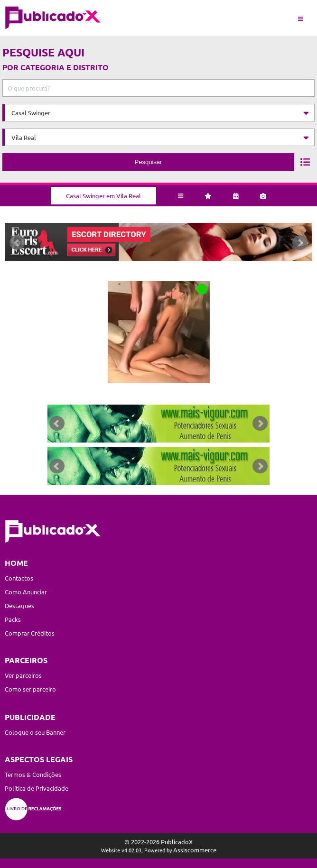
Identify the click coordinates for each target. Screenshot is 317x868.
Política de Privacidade (37, 788)
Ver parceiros (23, 675)
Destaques (19, 605)
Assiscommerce (195, 850)
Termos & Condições (33, 774)
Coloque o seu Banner (35, 732)
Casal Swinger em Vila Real (103, 196)
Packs (13, 619)
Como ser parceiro (30, 689)
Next (300, 243)
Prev (17, 243)
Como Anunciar (26, 592)
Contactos (19, 578)
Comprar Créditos (30, 633)
